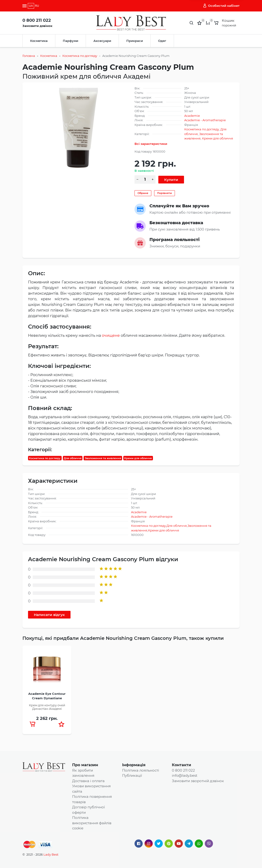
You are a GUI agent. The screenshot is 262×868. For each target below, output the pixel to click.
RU (37, 6)
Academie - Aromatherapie (205, 120)
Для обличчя (73, 458)
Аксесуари (102, 41)
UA (31, 6)
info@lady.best (185, 775)
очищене (111, 335)
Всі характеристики (151, 144)
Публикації (132, 775)
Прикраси (135, 41)
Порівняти (165, 193)
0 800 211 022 (37, 20)
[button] (61, 724)
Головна (29, 56)
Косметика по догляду (80, 56)
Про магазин (85, 765)
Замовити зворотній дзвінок (198, 781)
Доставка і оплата (88, 781)
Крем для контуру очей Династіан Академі (47, 707)
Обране (143, 193)
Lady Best (51, 854)
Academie (192, 116)
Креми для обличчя (218, 138)
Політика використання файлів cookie (92, 823)
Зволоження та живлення (103, 458)
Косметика (39, 41)
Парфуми (71, 41)
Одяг (162, 41)
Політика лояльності (141, 770)
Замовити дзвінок (37, 26)
